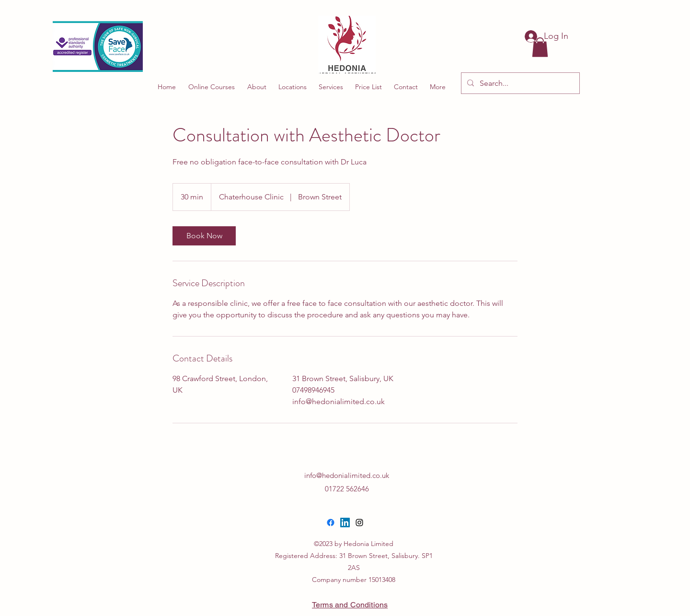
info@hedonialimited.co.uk (347, 475)
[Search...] (519, 83)
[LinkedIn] (345, 523)
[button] (540, 47)
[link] (204, 236)
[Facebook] (331, 523)
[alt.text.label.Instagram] (359, 523)
